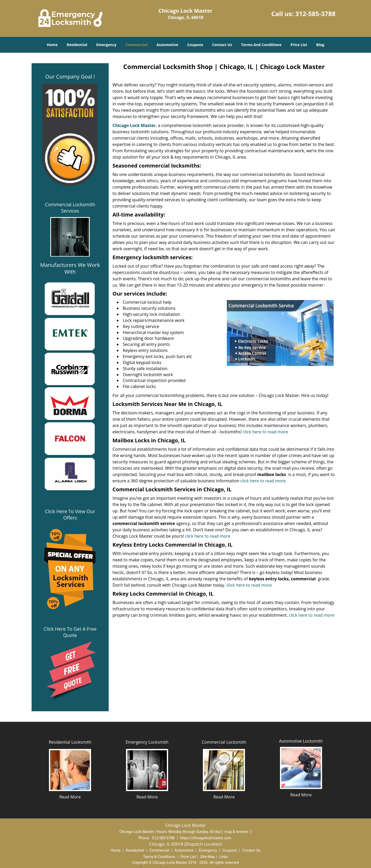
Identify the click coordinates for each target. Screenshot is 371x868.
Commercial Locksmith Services (70, 208)
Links (224, 857)
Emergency (106, 45)
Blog (320, 45)
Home (52, 45)
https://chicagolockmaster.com (206, 838)
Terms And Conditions (261, 45)
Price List (299, 45)
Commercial (137, 45)
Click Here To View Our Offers (70, 514)
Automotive (167, 45)
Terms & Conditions (159, 857)
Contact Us (222, 45)
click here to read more (265, 432)
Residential (77, 45)
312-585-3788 (315, 14)
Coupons (195, 45)
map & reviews (237, 832)
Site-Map (207, 857)
